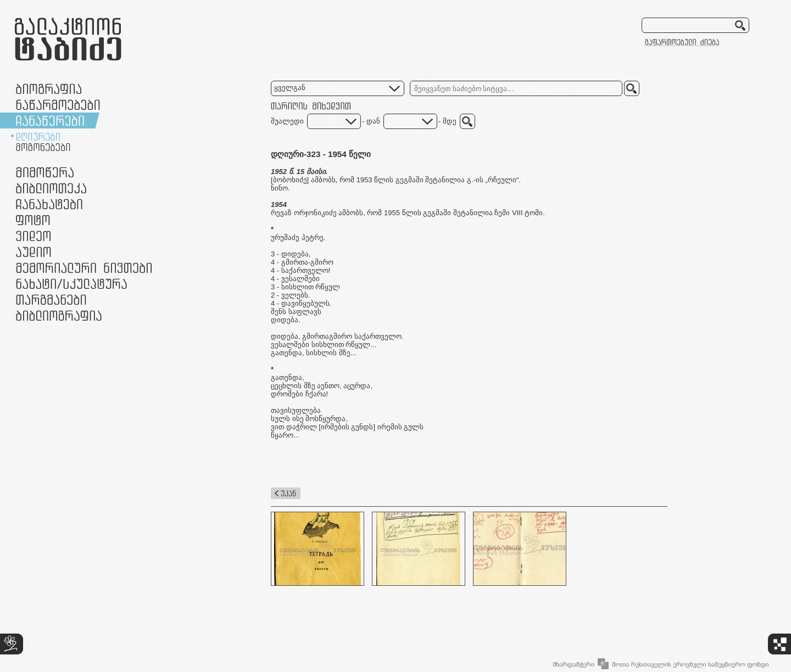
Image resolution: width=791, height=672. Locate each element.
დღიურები (38, 137)
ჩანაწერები (50, 121)
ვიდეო (33, 236)
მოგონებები (43, 147)
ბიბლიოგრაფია (59, 315)
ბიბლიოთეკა (51, 188)
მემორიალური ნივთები (84, 268)
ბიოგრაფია (49, 89)
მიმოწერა (45, 172)
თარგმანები (51, 299)
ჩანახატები (49, 204)
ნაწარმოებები (58, 105)
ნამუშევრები (71, 284)
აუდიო (34, 252)
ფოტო (33, 220)
